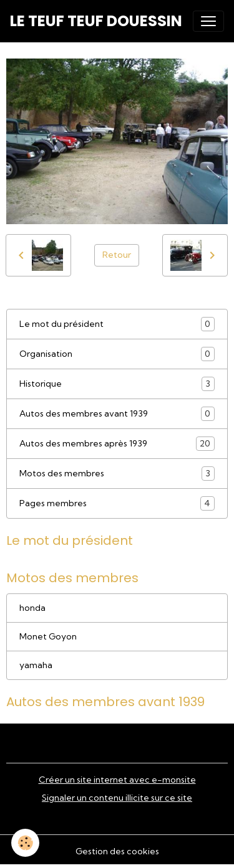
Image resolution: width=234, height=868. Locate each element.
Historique (117, 384)
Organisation (117, 354)
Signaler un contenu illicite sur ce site (117, 798)
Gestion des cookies (117, 851)
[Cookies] (25, 843)
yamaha (36, 665)
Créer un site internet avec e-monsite (117, 780)
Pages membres (117, 503)
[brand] (96, 21)
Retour (117, 255)
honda (32, 608)
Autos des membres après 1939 (117, 444)
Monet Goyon (48, 636)
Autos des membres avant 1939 (117, 414)
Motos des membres (117, 474)
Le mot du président (117, 324)
